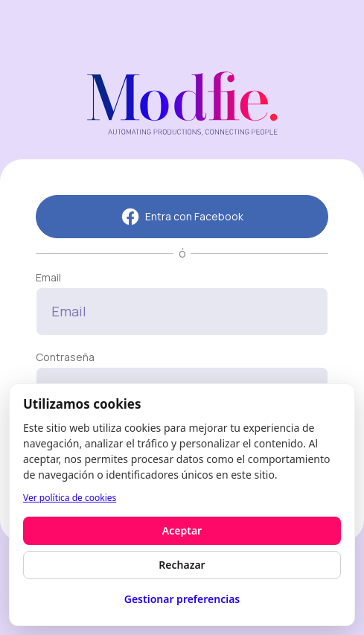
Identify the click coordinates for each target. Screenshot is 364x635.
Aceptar (182, 530)
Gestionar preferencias (182, 599)
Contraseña (65, 357)
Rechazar (182, 565)
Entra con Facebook (182, 217)
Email (48, 277)
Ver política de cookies (70, 498)
